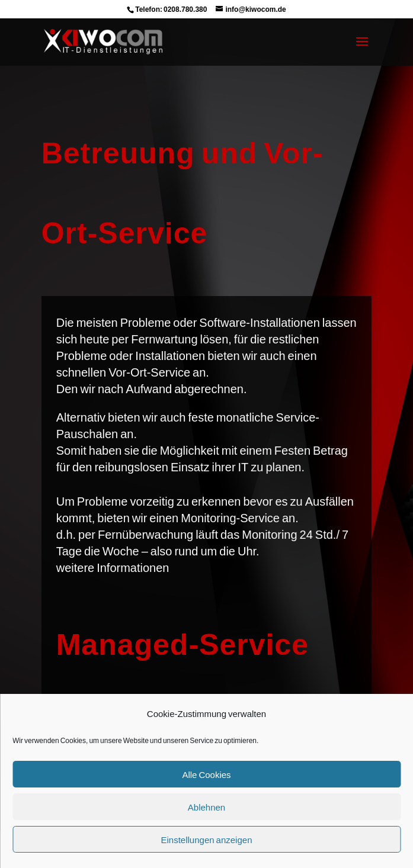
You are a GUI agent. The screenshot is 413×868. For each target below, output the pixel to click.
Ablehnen (206, 807)
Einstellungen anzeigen (207, 840)
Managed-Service (183, 644)
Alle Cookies (206, 774)
